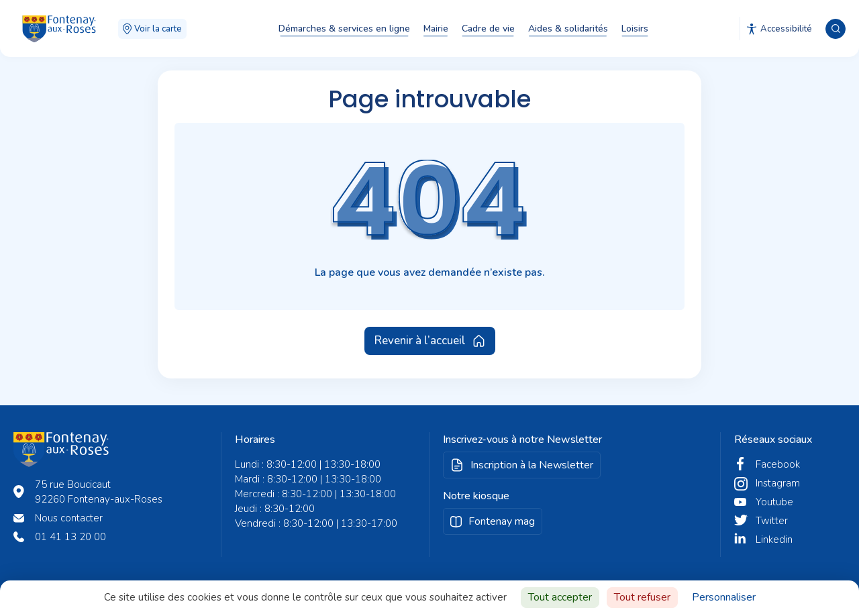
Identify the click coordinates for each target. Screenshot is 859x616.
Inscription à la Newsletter (532, 465)
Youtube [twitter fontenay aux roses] (774, 502)
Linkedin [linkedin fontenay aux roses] (774, 540)
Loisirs (635, 29)
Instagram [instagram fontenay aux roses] (778, 483)
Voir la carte (152, 29)
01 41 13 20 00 (70, 537)
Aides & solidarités (568, 29)
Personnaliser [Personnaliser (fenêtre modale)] (724, 597)
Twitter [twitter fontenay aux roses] (772, 521)
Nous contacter (69, 518)
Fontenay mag (502, 521)
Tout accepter (560, 597)
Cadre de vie (488, 29)
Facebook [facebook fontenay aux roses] (778, 464)
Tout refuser (642, 597)
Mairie (436, 29)
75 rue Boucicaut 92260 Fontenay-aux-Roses (99, 492)
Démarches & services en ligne (344, 29)
